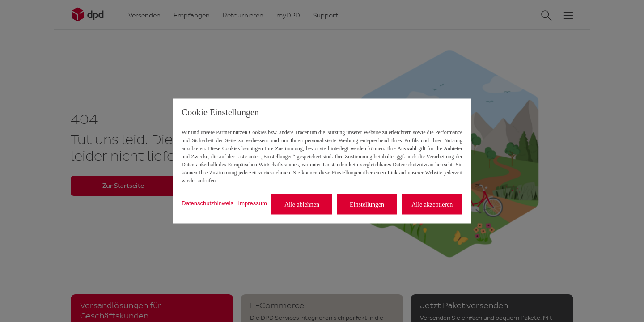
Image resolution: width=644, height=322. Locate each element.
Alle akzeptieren (432, 204)
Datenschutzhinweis (208, 203)
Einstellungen (367, 204)
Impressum (253, 203)
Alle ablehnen (302, 204)
